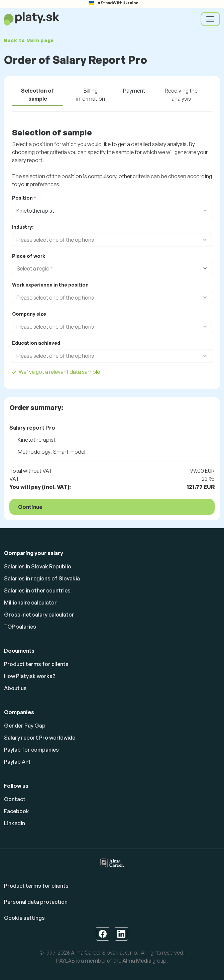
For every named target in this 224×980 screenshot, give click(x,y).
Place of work (29, 256)
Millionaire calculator (30, 603)
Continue (30, 507)
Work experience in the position (50, 285)
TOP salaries (20, 627)
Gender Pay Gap (25, 726)
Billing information (90, 95)
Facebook (17, 811)
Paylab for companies (31, 750)
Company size (29, 314)
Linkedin (15, 823)
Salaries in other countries (37, 590)
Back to (29, 40)
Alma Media (137, 961)
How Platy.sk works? (30, 676)
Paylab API (17, 762)
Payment (134, 91)
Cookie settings (24, 918)
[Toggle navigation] (210, 19)
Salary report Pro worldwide (40, 738)
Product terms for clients (36, 664)
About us (15, 688)
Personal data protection (36, 902)
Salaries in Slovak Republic (37, 566)
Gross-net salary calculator (39, 615)
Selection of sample (38, 95)
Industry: (23, 227)
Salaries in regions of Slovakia (42, 578)
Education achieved (36, 343)
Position (22, 198)
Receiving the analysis (181, 95)
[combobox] (105, 240)
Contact (15, 799)
